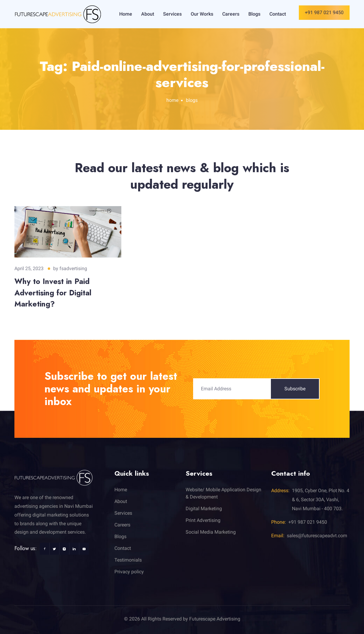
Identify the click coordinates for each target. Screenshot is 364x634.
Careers (231, 14)
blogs (192, 100)
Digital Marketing (204, 509)
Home (126, 14)
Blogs (254, 14)
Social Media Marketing (211, 532)
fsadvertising (73, 268)
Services (172, 14)
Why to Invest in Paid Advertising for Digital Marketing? (53, 293)
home (172, 100)
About (148, 14)
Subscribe (295, 389)
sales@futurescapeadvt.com (317, 536)
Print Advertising (203, 520)
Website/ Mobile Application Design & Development (223, 493)
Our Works (202, 14)
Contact (278, 14)
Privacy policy (129, 572)
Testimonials (128, 560)
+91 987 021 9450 (324, 12)
